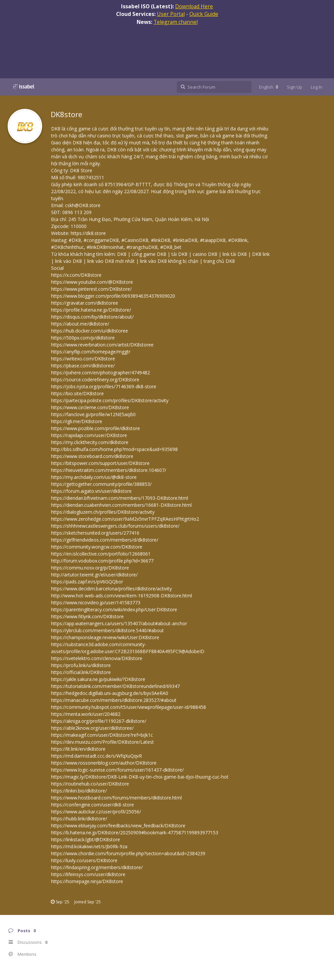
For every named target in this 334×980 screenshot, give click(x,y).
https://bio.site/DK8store (77, 393)
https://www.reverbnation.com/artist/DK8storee (102, 345)
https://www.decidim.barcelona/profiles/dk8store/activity (111, 589)
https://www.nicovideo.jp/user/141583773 (96, 603)
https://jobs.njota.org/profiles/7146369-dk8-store (104, 386)
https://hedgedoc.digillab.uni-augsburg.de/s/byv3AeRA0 (110, 693)
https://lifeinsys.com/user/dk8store (88, 874)
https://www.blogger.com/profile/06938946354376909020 (113, 296)
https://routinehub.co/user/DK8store (90, 784)
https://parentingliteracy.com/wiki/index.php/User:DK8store (114, 609)
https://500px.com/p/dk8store (83, 338)
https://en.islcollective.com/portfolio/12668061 (101, 554)
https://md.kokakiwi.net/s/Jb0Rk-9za (89, 846)
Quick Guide (204, 14)
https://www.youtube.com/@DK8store (92, 282)
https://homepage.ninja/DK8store (87, 881)
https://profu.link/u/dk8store (81, 665)
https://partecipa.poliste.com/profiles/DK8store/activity (110, 400)
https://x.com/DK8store (76, 275)
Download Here (194, 6)
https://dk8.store (88, 233)
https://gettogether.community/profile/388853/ (101, 484)
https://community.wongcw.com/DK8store (97, 547)
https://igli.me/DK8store (77, 421)
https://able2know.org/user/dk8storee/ (92, 728)
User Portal (171, 14)
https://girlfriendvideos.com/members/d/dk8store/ (105, 540)
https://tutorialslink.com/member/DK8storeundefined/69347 (115, 686)
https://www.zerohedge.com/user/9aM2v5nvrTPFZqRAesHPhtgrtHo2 (125, 519)
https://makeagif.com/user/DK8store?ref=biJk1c (102, 735)
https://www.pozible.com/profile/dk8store (96, 428)
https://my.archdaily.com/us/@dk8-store (94, 477)
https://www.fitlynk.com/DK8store (87, 616)
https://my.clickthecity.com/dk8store (90, 442)
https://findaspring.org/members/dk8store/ (97, 867)
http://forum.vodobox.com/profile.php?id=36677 (102, 561)
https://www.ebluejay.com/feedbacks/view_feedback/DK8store (118, 826)
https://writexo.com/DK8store (83, 359)
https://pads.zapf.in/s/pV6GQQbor (87, 582)
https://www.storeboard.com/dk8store (92, 456)
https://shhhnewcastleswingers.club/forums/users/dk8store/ (115, 526)
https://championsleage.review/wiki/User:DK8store (105, 637)
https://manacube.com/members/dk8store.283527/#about (114, 700)
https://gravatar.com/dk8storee (85, 303)
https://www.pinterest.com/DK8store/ (91, 289)
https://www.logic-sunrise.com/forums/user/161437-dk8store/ (117, 770)
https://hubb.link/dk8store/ (79, 819)
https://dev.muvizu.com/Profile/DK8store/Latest (102, 742)
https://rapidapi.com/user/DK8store (89, 435)
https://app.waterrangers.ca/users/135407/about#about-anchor (119, 623)
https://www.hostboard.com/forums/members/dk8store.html (116, 798)
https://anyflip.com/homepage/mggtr (91, 352)
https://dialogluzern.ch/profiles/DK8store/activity (103, 512)
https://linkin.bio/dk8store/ (79, 791)
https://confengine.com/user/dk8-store (93, 805)
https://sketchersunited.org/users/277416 (95, 533)
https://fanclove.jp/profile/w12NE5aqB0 (93, 414)
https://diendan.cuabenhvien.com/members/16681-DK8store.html (121, 505)
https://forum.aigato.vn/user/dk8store (91, 491)
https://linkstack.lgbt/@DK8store (86, 839)
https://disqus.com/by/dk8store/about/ (92, 317)
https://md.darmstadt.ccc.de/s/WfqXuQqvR (97, 756)
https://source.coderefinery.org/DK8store (95, 379)
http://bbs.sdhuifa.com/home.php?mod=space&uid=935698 (114, 449)
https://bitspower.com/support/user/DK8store (100, 463)
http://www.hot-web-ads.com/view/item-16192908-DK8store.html (122, 596)
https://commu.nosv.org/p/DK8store (90, 568)
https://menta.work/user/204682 (86, 714)
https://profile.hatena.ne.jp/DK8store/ (91, 310)
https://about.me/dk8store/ (80, 324)
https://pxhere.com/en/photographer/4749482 (100, 373)
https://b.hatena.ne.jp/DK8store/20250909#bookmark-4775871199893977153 (135, 832)
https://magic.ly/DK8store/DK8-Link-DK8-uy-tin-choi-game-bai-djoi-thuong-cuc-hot (140, 777)
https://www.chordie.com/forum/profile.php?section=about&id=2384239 (128, 853)
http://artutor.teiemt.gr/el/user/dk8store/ (94, 575)
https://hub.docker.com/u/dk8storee (90, 331)
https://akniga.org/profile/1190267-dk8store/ (99, 721)
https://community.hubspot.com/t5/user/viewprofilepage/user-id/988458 (129, 707)
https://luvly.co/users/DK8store (84, 860)
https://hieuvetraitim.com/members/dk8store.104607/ (109, 470)
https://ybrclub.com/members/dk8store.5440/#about (107, 630)
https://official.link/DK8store (81, 672)
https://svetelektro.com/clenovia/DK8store (97, 658)
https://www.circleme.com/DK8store (90, 407)
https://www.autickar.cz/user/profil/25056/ (96, 812)
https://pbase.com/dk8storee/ (83, 366)
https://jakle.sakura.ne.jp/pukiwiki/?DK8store (98, 679)
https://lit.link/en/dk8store (78, 749)
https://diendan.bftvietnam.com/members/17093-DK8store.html (120, 498)
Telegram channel (176, 22)
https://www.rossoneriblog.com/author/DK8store (104, 763)
